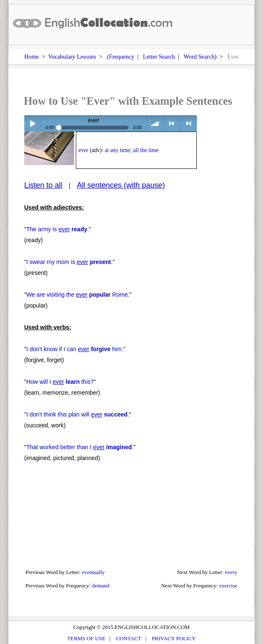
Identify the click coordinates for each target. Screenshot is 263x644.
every (231, 572)
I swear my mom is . (70, 262)
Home (32, 57)
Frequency (121, 57)
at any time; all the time (132, 150)
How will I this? (60, 382)
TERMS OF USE (86, 638)
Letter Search (159, 57)
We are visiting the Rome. (78, 295)
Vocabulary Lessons (72, 57)
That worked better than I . (80, 447)
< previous (172, 123)
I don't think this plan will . (78, 414)
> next (189, 123)
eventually (93, 572)
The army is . (58, 229)
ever (83, 150)
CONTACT (129, 638)
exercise (228, 586)
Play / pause (32, 123)
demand (101, 586)
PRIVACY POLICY (174, 638)
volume (155, 123)
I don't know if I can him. (75, 349)
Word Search (199, 57)
